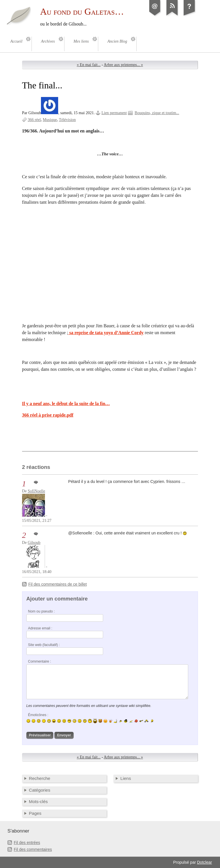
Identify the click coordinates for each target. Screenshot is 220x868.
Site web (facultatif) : (44, 645)
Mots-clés (38, 801)
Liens (126, 778)
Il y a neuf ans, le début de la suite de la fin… (66, 404)
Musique (50, 120)
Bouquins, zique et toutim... (157, 113)
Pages (35, 813)
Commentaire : (40, 661)
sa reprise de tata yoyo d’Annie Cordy (106, 333)
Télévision (67, 120)
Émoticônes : (38, 715)
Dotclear (205, 862)
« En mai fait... (89, 65)
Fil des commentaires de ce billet (58, 584)
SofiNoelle (37, 491)
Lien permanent (114, 113)
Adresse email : (40, 628)
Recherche (40, 778)
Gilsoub (34, 543)
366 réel (34, 120)
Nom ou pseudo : (41, 611)
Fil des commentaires (33, 849)
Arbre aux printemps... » (123, 65)
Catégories (40, 790)
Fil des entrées (27, 843)
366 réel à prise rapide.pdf (48, 415)
